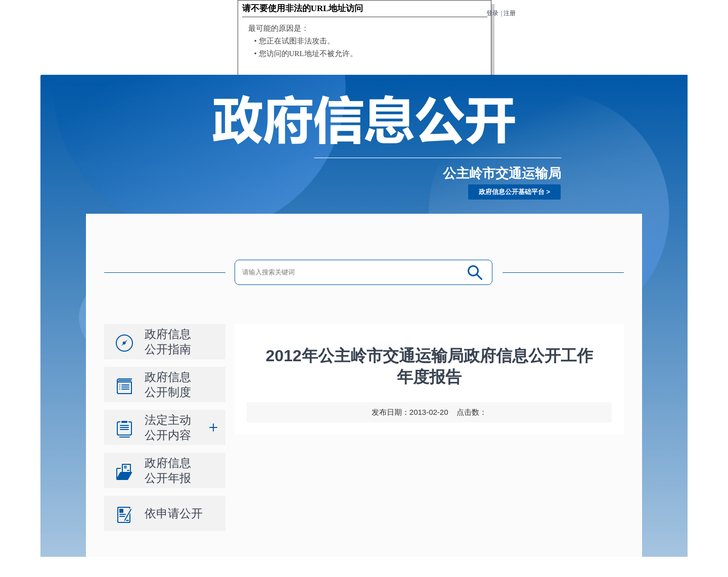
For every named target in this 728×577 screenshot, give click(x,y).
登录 (492, 13)
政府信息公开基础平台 (512, 192)
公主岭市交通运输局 (502, 173)
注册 (510, 13)
